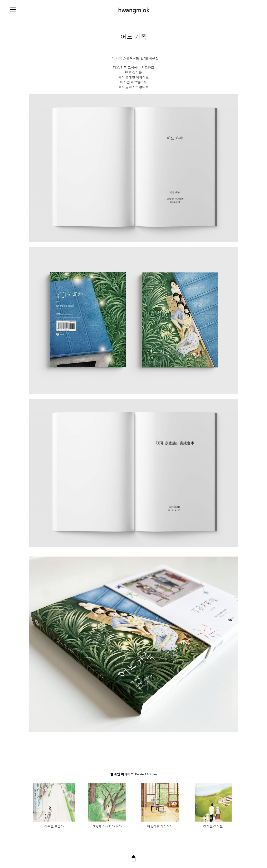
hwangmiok (134, 10)
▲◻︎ (133, 858)
